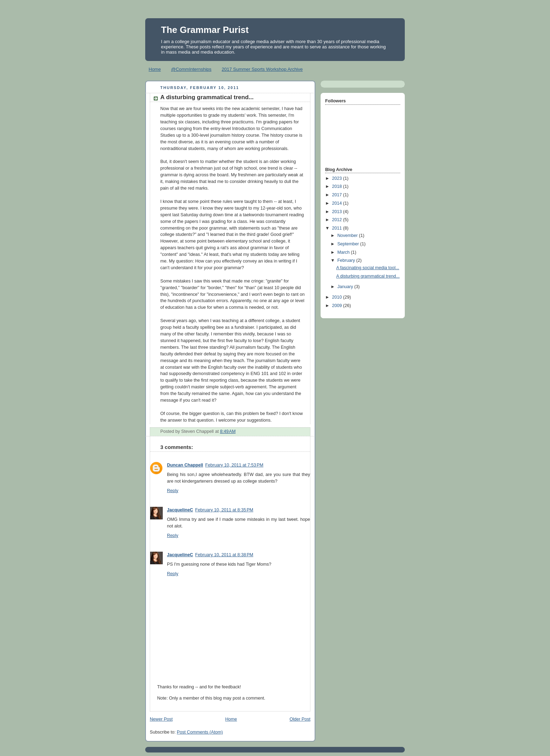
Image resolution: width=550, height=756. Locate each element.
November (348, 236)
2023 (338, 178)
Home (155, 69)
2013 (338, 212)
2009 (338, 306)
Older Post (300, 719)
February (347, 260)
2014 (338, 203)
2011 (338, 228)
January (346, 287)
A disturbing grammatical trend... (368, 276)
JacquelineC (180, 510)
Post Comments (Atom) (200, 732)
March (344, 252)
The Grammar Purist (205, 30)
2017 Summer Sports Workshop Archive (262, 69)
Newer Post (161, 719)
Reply (173, 491)
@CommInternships (191, 69)
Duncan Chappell (185, 465)
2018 (338, 186)
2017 (338, 195)
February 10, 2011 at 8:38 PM (224, 555)
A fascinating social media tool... (368, 268)
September (349, 244)
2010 (338, 297)
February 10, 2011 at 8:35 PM (224, 510)
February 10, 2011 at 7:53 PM (234, 465)
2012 (338, 220)
